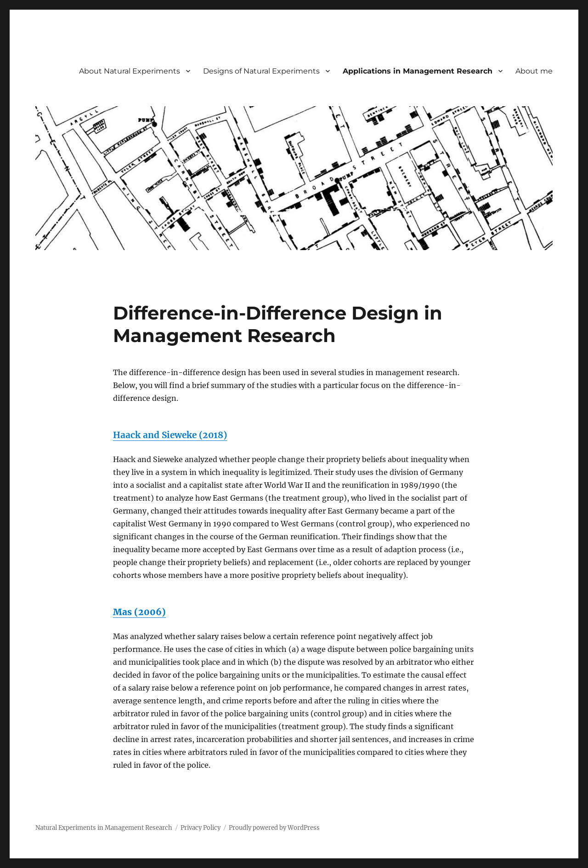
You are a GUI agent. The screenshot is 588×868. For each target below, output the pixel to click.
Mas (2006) (139, 612)
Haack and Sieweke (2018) (170, 435)
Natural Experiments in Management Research (104, 828)
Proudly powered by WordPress (274, 828)
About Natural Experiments (130, 71)
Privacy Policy (201, 828)
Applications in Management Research (418, 71)
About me (534, 71)
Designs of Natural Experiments (261, 71)
